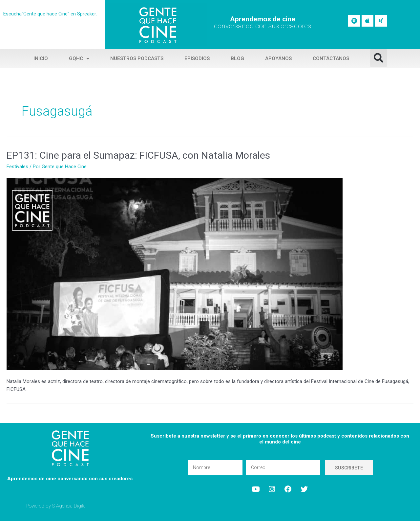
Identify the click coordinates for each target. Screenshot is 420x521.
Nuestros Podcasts (137, 58)
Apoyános (278, 58)
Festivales (17, 167)
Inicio (41, 58)
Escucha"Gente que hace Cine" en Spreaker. (50, 14)
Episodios (197, 58)
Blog (237, 58)
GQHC (79, 59)
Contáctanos (331, 58)
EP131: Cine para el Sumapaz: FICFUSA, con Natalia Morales (138, 155)
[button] (378, 58)
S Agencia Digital (70, 506)
